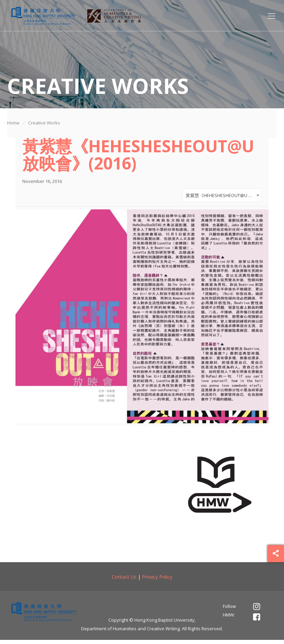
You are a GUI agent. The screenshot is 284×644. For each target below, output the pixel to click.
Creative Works (44, 123)
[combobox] (222, 197)
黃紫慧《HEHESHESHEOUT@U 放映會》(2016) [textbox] (223, 197)
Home (13, 123)
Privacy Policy (157, 581)
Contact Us (124, 581)
